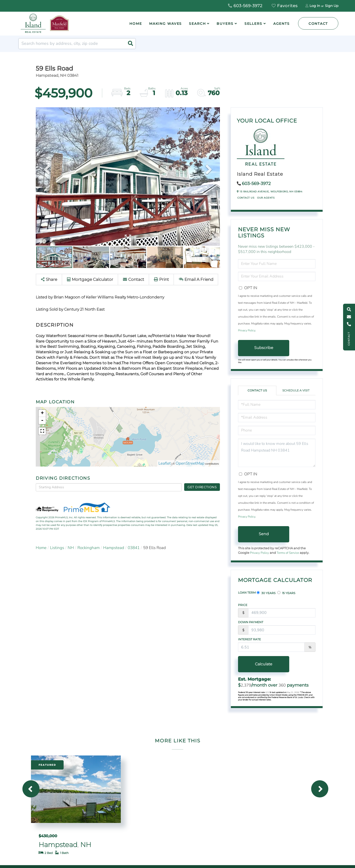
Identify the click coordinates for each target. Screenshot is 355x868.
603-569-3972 (245, 6)
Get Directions (202, 487)
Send (264, 534)
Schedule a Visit (296, 390)
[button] (130, 44)
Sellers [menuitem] (253, 24)
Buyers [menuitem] (225, 24)
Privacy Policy (247, 330)
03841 (134, 548)
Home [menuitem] (136, 24)
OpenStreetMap (190, 463)
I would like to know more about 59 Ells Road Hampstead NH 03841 (277, 453)
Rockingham (89, 548)
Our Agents (266, 198)
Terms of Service (288, 553)
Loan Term (247, 593)
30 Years (266, 593)
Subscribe (264, 348)
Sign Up (332, 6)
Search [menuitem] (197, 24)
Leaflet (165, 463)
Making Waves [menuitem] (166, 24)
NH (71, 548)
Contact (318, 24)
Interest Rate (249, 639)
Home (41, 548)
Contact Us (246, 198)
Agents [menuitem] (281, 24)
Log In (315, 6)
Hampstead (114, 548)
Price (243, 605)
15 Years (286, 593)
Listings (57, 548)
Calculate (264, 664)
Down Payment (251, 622)
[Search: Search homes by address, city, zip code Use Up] (77, 44)
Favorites (285, 6)
